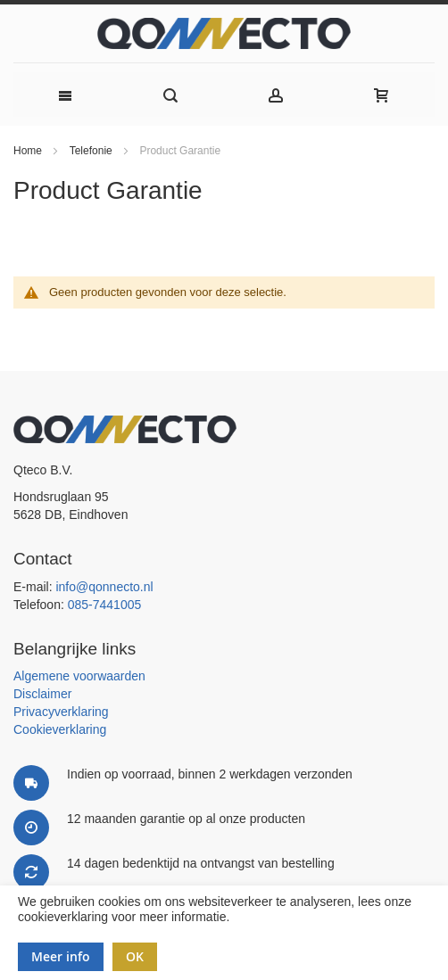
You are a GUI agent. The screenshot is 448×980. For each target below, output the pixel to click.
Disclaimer (42, 694)
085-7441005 (105, 605)
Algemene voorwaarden (79, 676)
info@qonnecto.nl (104, 587)
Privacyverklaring (61, 712)
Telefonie (92, 151)
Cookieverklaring (60, 729)
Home (29, 151)
